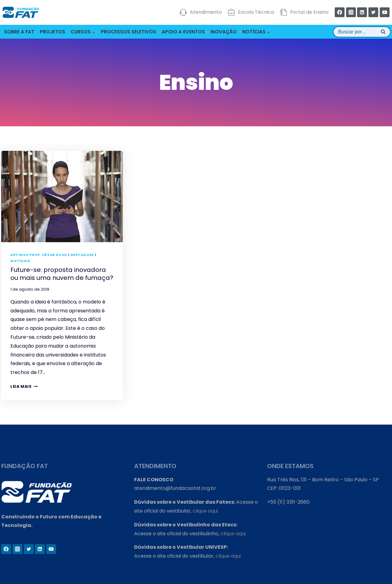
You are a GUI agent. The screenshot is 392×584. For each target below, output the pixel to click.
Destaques (82, 255)
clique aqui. (206, 511)
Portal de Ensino (304, 12)
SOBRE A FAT (19, 32)
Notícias (20, 261)
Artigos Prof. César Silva (39, 255)
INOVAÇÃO (224, 32)
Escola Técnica (251, 12)
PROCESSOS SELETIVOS (128, 32)
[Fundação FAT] (21, 12)
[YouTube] (385, 12)
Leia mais (24, 386)
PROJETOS (53, 32)
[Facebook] (340, 12)
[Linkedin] (362, 12)
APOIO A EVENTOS (183, 32)
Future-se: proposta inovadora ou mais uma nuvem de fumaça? (62, 274)
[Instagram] (351, 12)
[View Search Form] (362, 32)
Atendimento (201, 12)
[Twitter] (373, 12)
